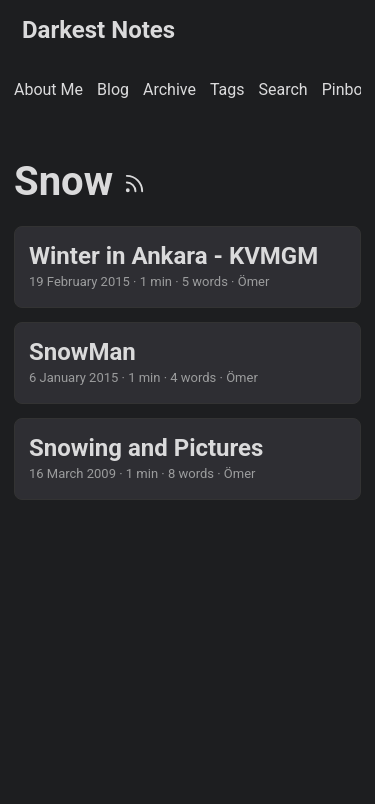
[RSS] (134, 181)
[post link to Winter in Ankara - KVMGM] (187, 267)
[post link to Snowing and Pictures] (187, 459)
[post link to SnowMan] (187, 363)
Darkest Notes (98, 30)
